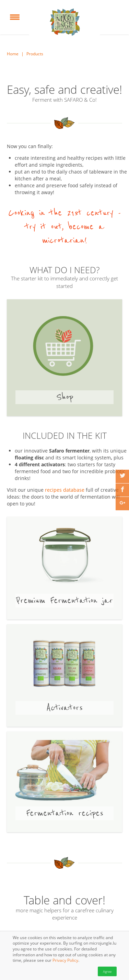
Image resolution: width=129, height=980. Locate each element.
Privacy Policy (65, 961)
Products (35, 54)
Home (13, 54)
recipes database (65, 490)
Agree (107, 971)
